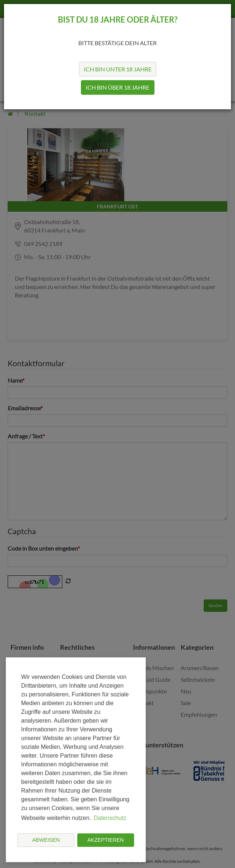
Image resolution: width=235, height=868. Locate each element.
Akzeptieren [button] (106, 840)
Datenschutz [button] (110, 818)
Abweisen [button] (46, 840)
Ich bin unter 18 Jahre (118, 69)
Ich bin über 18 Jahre (117, 87)
